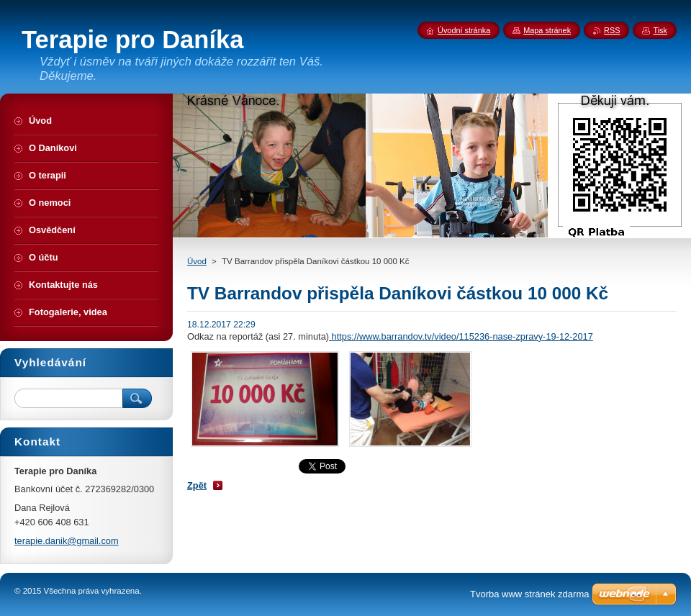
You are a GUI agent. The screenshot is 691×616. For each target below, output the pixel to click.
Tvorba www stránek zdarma (529, 594)
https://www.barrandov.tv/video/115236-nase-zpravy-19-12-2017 (461, 336)
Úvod (197, 261)
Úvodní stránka (464, 30)
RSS (612, 30)
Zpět (197, 485)
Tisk (660, 30)
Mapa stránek (547, 30)
